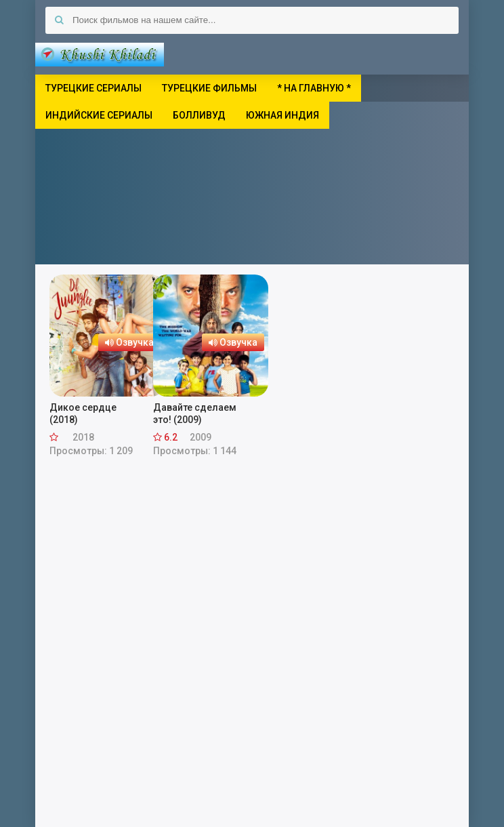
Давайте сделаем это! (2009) (195, 413)
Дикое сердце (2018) (83, 413)
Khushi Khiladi (100, 54)
